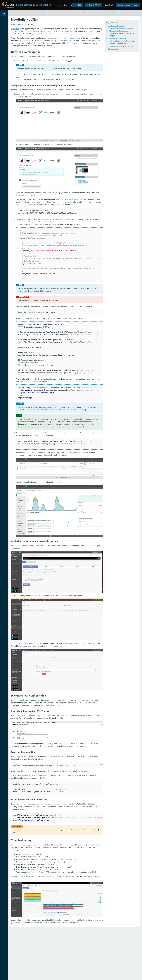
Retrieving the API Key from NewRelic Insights (58, 37)
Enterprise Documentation (128, 5)
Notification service (99, 70)
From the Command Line (51, 45)
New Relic (41, 60)
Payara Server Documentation (14, 21)
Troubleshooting (46, 50)
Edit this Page (135, 13)
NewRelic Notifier (58, 15)
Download (109, 5)
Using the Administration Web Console (55, 42)
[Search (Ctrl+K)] (93, 5)
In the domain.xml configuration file (54, 47)
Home (38, 13)
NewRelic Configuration (49, 32)
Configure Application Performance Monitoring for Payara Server (64, 34)
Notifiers (46, 15)
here (96, 92)
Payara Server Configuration (50, 39)
